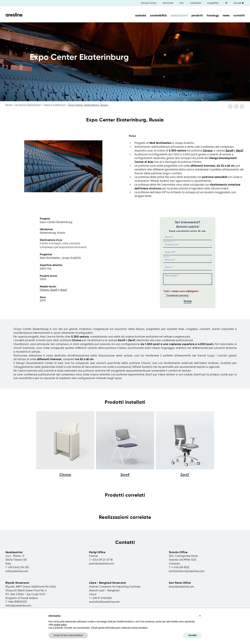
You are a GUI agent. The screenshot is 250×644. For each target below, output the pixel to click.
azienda (141, 16)
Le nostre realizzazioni (28, 105)
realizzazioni (179, 16)
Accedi (239, 3)
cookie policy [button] (60, 625)
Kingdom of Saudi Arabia (22, 598)
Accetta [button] (192, 635)
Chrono (208, 151)
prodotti (197, 16)
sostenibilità (158, 16)
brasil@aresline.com (182, 587)
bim (182, 3)
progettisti (213, 3)
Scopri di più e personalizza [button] (68, 635)
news (226, 16)
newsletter (196, 3)
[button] (200, 616)
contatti (239, 16)
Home (9, 105)
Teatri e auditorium (55, 105)
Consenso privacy (177, 295)
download (168, 3)
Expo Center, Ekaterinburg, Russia (88, 105)
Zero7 (240, 151)
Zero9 (230, 151)
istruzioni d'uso (149, 3)
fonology (213, 16)
